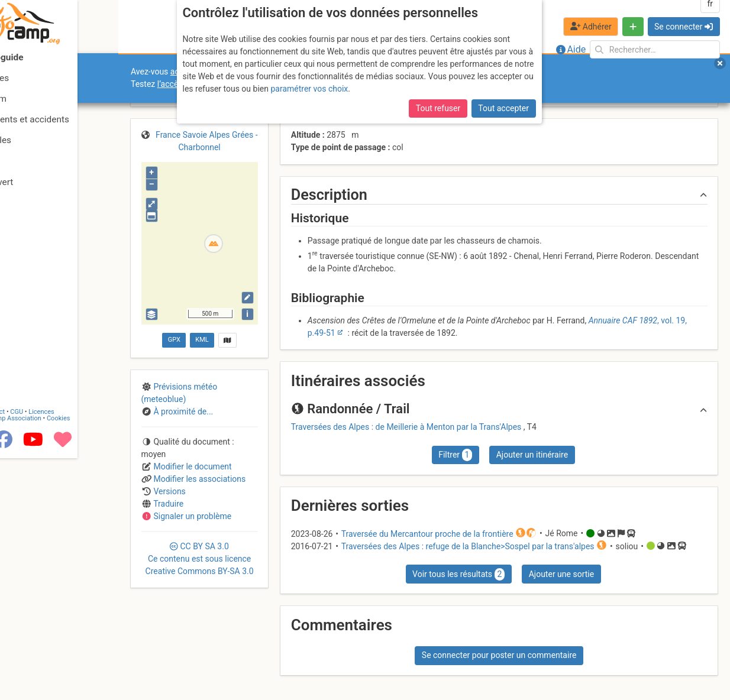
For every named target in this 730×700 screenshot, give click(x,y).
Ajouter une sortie (561, 574)
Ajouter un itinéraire (532, 455)
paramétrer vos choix (309, 89)
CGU (58, 654)
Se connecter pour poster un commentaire (499, 655)
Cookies (99, 661)
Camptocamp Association (45, 661)
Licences (83, 654)
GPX (174, 340)
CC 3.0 (200, 559)
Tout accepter (503, 108)
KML (202, 340)
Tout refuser (438, 108)
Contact (34, 654)
